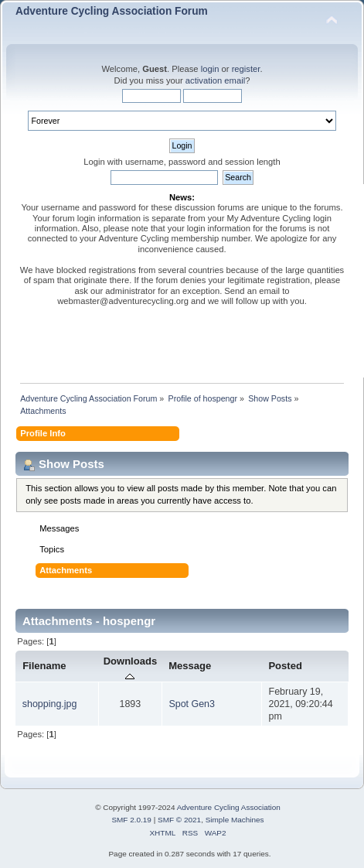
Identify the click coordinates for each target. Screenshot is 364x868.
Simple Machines (235, 820)
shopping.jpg (50, 704)
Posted (285, 666)
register (246, 69)
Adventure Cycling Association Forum (112, 11)
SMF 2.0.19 (131, 820)
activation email (215, 80)
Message (190, 666)
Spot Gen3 (192, 704)
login (210, 69)
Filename (44, 666)
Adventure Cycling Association (229, 807)
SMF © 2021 (179, 820)
